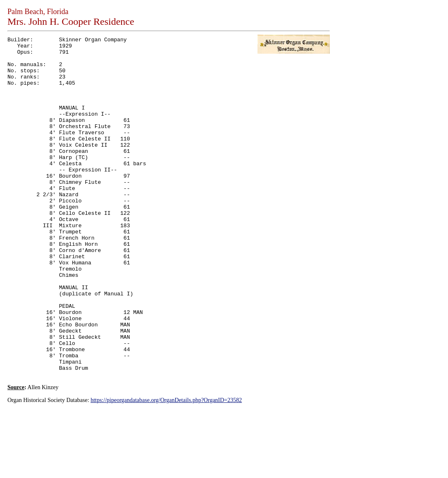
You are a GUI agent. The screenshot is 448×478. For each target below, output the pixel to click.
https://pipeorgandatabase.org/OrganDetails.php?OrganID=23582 (166, 467)
